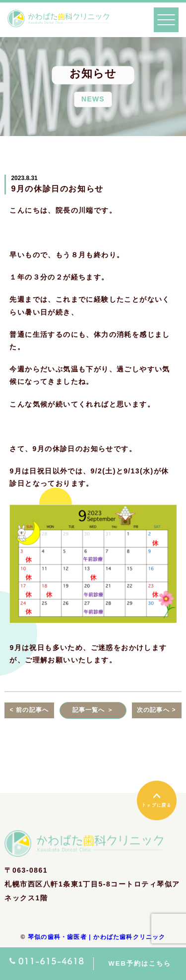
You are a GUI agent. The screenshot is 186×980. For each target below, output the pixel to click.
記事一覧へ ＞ (93, 710)
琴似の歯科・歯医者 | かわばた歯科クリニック (97, 937)
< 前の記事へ (29, 710)
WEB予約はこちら (140, 963)
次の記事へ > (156, 710)
